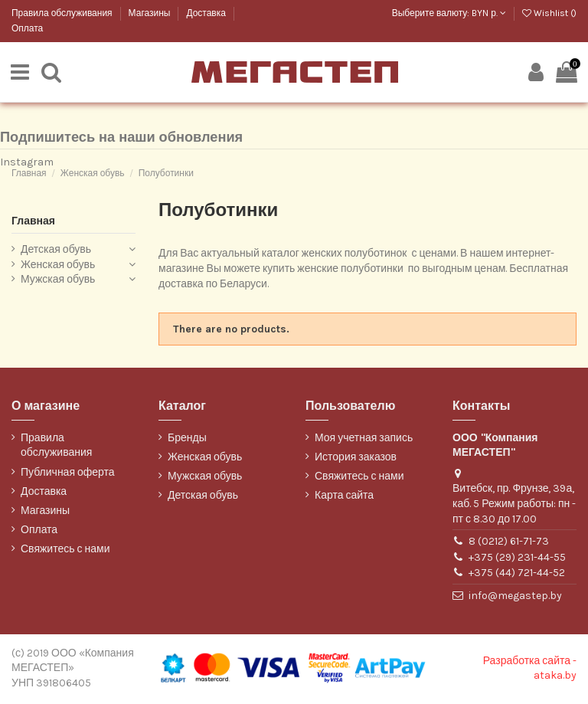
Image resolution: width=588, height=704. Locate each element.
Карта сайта (344, 497)
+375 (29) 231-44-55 (517, 559)
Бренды (187, 439)
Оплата (27, 28)
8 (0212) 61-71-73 (509, 543)
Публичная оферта (68, 474)
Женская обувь (58, 266)
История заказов (356, 458)
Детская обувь (56, 251)
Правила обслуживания (63, 13)
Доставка (207, 13)
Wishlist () (549, 13)
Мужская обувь (58, 281)
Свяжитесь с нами (65, 550)
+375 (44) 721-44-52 (517, 574)
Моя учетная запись (364, 439)
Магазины (151, 13)
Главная (33, 223)
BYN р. (489, 13)
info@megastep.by (515, 597)
